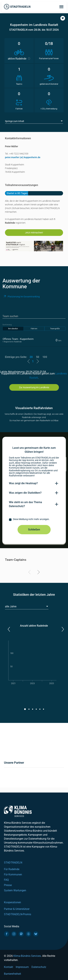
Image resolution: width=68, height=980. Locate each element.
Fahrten (34, 329)
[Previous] (30, 573)
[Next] (38, 573)
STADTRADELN (13, 863)
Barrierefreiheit (12, 974)
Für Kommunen (13, 874)
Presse (8, 885)
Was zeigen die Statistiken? (25, 493)
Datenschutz (39, 967)
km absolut (13, 329)
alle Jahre (11, 606)
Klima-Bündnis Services (27, 956)
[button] (63, 18)
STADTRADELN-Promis (18, 914)
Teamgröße (55, 329)
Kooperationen (12, 902)
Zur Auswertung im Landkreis (34, 387)
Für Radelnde (12, 869)
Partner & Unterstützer (17, 909)
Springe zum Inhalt (15, 121)
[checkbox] (34, 520)
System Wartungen (15, 890)
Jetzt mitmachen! (34, 233)
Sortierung (7, 325)
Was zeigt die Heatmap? (23, 483)
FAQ (6, 880)
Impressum (22, 967)
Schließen (34, 530)
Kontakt (9, 967)
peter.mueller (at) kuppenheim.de (23, 157)
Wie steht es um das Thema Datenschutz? (25, 504)
